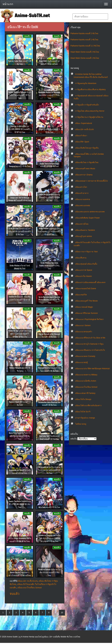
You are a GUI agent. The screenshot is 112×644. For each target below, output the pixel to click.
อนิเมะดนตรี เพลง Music (85, 169)
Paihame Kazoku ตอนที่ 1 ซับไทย (84, 40)
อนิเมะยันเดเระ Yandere (85, 230)
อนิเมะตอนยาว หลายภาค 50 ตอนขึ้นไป (91, 181)
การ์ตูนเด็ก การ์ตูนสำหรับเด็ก (87, 105)
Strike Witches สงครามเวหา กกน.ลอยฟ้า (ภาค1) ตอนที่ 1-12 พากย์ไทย (49, 231)
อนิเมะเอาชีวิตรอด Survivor (86, 313)
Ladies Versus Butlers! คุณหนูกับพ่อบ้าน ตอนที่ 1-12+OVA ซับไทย (49, 197)
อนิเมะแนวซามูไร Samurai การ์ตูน (89, 344)
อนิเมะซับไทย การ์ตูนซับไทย (87, 162)
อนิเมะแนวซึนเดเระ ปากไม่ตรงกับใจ (90, 350)
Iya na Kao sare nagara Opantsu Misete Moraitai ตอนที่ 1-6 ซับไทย (49, 300)
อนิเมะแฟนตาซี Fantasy (85, 393)
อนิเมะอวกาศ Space (84, 270)
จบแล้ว (14, 594)
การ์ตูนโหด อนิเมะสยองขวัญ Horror (90, 111)
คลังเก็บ (74, 439)
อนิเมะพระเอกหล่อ (83, 206)
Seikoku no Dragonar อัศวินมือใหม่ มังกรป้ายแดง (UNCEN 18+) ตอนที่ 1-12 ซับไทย (49, 538)
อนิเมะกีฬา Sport (82, 142)
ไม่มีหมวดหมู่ (81, 424)
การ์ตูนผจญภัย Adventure (86, 83)
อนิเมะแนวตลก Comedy (85, 356)
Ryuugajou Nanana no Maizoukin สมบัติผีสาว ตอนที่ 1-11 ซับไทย (49, 95)
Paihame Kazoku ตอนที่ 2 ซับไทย (84, 33)
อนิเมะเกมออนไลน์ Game (86, 289)
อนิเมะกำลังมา (81, 136)
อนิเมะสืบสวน (81, 258)
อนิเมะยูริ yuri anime (84, 236)
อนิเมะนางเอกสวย (83, 199)
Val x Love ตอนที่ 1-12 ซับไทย (49, 507)
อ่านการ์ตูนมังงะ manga (85, 418)
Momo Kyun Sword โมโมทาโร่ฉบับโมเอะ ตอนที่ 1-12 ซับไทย (20, 436)
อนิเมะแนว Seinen (83, 325)
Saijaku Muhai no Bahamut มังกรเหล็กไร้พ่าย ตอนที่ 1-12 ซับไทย (20, 95)
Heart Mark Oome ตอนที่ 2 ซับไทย (85, 52)
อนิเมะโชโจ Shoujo (83, 399)
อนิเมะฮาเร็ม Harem (83, 276)
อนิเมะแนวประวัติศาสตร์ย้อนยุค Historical (92, 369)
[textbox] (90, 17)
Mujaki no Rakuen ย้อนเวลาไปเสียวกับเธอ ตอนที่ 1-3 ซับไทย (49, 572)
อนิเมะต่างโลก (81, 187)
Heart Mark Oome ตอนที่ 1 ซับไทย (85, 58)
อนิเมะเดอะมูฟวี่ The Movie (86, 301)
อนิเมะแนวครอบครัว (84, 332)
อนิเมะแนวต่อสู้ (81, 362)
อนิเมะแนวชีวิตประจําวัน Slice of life (90, 338)
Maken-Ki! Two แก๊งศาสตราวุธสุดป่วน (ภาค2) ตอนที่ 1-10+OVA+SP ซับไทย (20, 334)
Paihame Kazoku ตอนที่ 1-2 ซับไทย (85, 46)
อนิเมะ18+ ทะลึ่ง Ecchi (84, 129)
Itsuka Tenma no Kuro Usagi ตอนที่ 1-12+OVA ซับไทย (49, 165)
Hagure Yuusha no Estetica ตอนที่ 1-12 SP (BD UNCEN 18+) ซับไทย (20, 504)
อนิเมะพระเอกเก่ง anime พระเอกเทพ (90, 212)
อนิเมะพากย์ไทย (82, 224)
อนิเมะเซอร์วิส (81, 295)
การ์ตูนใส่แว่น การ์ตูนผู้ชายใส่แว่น (89, 117)
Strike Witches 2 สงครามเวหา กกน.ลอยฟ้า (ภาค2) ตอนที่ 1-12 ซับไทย (20, 231)
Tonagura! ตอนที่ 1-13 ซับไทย (20, 166)
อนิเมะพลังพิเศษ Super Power (88, 218)
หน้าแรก (8, 4)
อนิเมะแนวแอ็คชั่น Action (86, 381)
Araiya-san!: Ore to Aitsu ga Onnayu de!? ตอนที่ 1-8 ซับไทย (20, 199)
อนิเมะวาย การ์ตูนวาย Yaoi (86, 252)
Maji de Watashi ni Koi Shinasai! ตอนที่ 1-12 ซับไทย (49, 335)
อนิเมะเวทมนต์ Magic (84, 307)
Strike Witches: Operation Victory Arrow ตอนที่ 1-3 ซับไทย (49, 266)
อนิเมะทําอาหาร (82, 193)
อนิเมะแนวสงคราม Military (86, 375)
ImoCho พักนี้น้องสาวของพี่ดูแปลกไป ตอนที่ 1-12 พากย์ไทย (20, 300)
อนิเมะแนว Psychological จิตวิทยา (90, 319)
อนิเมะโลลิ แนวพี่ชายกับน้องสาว (88, 405)
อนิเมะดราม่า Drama (84, 175)
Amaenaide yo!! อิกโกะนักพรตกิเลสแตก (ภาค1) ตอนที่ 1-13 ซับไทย (49, 470)
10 (62, 613)
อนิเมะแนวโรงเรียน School (86, 387)
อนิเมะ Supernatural (84, 123)
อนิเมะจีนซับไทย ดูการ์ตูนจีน (87, 148)
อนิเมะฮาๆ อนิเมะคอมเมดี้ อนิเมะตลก (90, 282)
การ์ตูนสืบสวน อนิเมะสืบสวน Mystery (90, 89)
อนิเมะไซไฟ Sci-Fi (83, 412)
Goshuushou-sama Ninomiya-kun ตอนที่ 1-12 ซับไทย (49, 403)
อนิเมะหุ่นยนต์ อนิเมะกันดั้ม (86, 264)
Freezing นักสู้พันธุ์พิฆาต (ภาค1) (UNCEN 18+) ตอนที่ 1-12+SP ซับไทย (20, 129)
